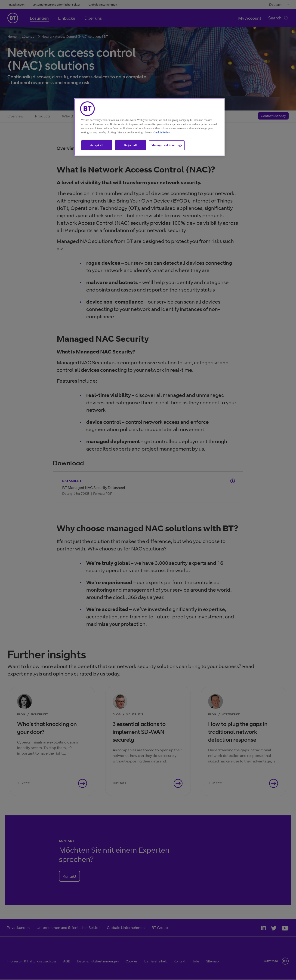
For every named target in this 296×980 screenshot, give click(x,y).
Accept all (97, 145)
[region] (149, 127)
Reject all (130, 145)
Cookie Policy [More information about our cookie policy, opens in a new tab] (162, 132)
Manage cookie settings (167, 145)
